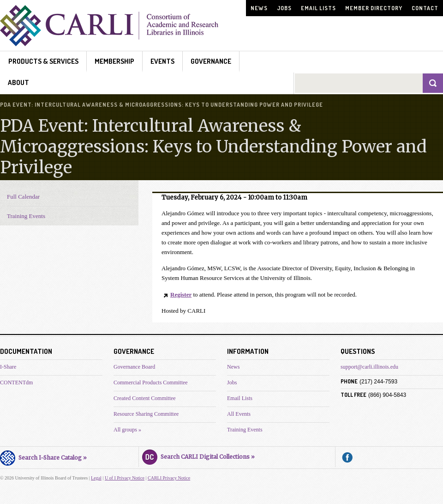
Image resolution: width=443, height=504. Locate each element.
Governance (211, 61)
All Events (239, 414)
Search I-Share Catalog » (43, 456)
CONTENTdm (16, 383)
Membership (114, 61)
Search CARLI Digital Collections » (198, 455)
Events (162, 61)
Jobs (284, 8)
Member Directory (374, 8)
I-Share (8, 367)
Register (181, 295)
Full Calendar (23, 197)
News (259, 8)
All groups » (127, 430)
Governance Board (134, 367)
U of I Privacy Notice (125, 478)
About (18, 82)
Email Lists (318, 8)
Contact (425, 8)
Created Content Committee (145, 398)
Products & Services (43, 61)
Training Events (26, 216)
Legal (96, 478)
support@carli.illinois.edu (369, 367)
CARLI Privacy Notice (169, 478)
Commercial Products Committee (151, 383)
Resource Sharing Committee (146, 414)
